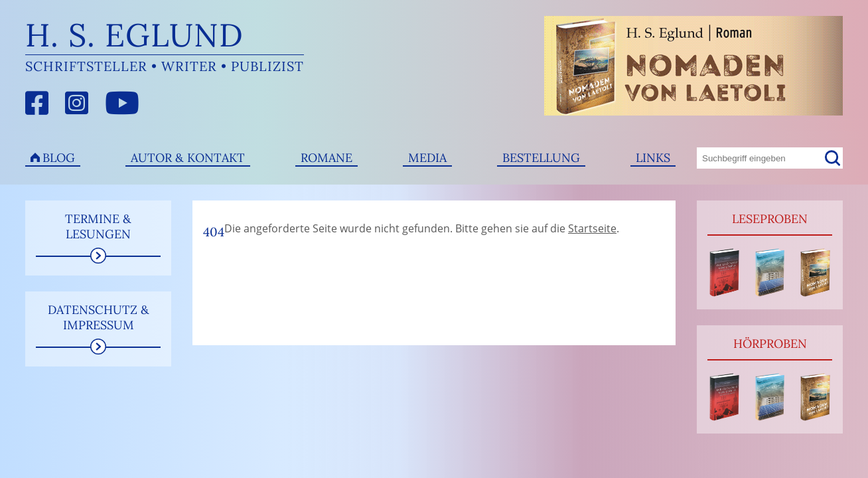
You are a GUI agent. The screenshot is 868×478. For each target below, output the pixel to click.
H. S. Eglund (134, 35)
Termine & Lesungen (98, 226)
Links (653, 158)
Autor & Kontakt (188, 158)
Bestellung (541, 158)
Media (427, 158)
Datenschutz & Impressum (99, 317)
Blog (59, 158)
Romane (326, 158)
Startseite (592, 228)
